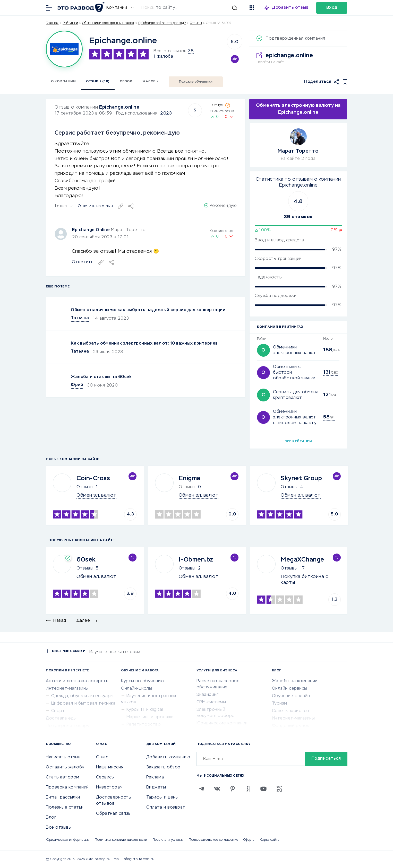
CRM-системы (211, 702)
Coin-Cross (93, 478)
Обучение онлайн (291, 696)
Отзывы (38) (98, 82)
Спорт (58, 711)
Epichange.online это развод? (162, 23)
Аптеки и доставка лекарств (77, 681)
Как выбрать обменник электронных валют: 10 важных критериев (144, 344)
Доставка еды (61, 718)
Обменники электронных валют (108, 23)
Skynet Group (301, 478)
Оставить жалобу (65, 767)
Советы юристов (291, 711)
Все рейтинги (298, 442)
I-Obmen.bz (196, 560)
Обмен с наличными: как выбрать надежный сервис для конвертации (148, 310)
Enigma (190, 478)
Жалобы (150, 82)
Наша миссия (110, 767)
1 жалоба (163, 57)
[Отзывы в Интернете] (81, 7)
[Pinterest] (233, 789)
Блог (51, 818)
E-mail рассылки (63, 797)
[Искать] (192, 8)
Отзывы (85, 487)
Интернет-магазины (67, 689)
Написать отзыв (63, 757)
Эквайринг (208, 695)
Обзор (126, 82)
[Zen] (248, 789)
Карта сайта (270, 840)
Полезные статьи (65, 808)
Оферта (249, 840)
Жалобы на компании (295, 681)
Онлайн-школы (136, 689)
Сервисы (105, 777)
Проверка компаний (67, 787)
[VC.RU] (279, 789)
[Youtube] (263, 789)
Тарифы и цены (163, 797)
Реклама (155, 777)
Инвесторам (109, 787)
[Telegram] (202, 789)
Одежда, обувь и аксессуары (82, 696)
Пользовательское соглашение (213, 840)
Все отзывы (59, 828)
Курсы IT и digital (145, 710)
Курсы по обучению (143, 681)
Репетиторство (144, 725)
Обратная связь (113, 814)
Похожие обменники (196, 82)
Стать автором (63, 777)
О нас (102, 757)
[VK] (217, 789)
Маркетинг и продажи (150, 717)
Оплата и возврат (166, 808)
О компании (63, 82)
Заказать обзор (163, 767)
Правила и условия (168, 840)
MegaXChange (302, 560)
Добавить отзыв (290, 8)
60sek (86, 560)
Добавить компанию (168, 757)
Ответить (83, 262)
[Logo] (64, 49)
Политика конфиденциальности (121, 840)
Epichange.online (119, 107)
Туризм (280, 704)
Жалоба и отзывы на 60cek (101, 377)
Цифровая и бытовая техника (83, 704)
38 (191, 51)
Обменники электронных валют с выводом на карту (295, 417)
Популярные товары (68, 726)
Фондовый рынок (291, 726)
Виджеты (156, 787)
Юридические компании (222, 723)
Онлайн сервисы (290, 689)
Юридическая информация (68, 840)
